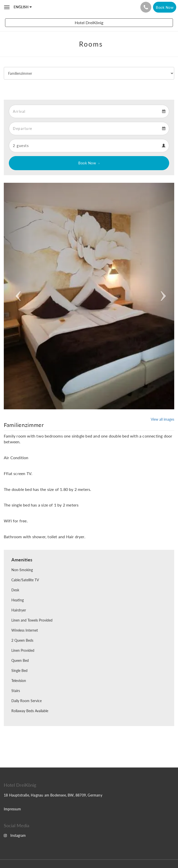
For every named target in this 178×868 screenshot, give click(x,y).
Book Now (87, 163)
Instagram (15, 835)
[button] (17, 296)
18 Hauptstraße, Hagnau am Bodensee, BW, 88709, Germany (53, 795)
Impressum (12, 809)
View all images (162, 419)
